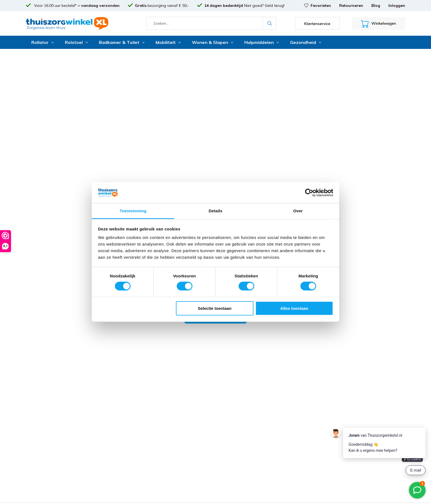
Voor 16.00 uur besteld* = (76, 5)
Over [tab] (298, 211)
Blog (376, 5)
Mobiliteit (168, 42)
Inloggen (397, 5)
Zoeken (270, 23)
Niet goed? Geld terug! (244, 5)
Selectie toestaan (215, 308)
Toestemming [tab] (133, 211)
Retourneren (351, 5)
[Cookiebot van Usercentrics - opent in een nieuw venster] (309, 193)
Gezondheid (306, 42)
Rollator (43, 42)
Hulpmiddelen (262, 42)
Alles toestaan (294, 308)
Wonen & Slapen (213, 42)
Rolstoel (76, 42)
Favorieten (318, 5)
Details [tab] (215, 211)
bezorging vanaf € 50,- (162, 5)
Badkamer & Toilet (122, 42)
